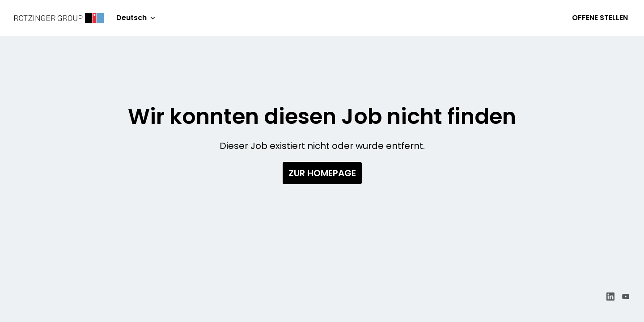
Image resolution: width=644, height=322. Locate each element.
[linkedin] (610, 297)
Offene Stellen (600, 18)
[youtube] (626, 297)
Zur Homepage (322, 173)
